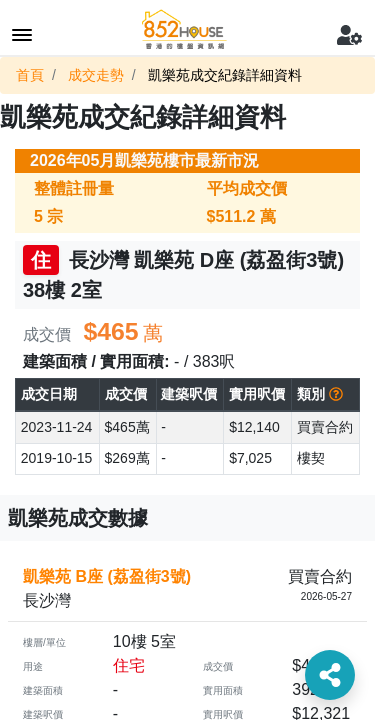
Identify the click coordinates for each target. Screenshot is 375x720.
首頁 (30, 75)
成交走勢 (96, 75)
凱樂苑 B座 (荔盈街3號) (107, 576)
